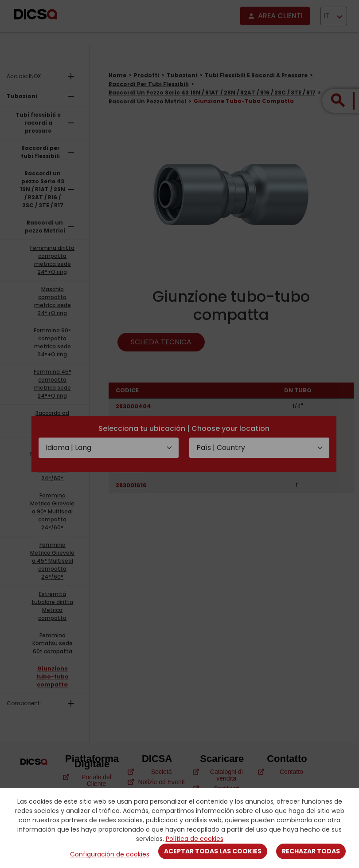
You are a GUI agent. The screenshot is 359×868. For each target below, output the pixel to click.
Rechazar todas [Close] (311, 851)
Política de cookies (195, 839)
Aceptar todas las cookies (213, 851)
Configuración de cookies (110, 854)
